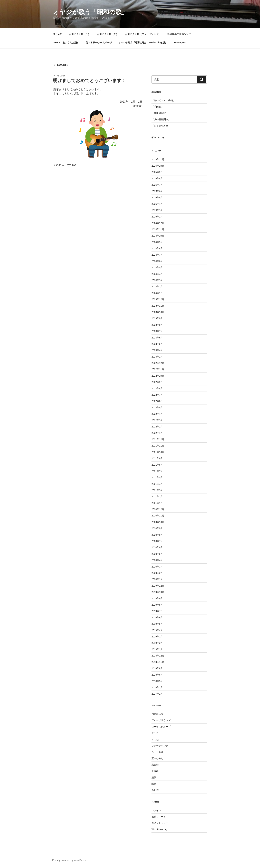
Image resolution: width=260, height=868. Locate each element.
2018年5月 (157, 681)
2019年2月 (157, 643)
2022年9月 (157, 382)
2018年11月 (158, 662)
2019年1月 (157, 649)
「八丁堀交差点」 (161, 126)
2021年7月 (157, 471)
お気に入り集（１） (80, 34)
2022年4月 (157, 414)
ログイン (156, 810)
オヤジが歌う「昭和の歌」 (91, 12)
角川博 (155, 790)
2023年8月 (157, 325)
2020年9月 (157, 528)
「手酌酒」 (157, 107)
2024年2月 (157, 287)
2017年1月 (157, 694)
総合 (154, 784)
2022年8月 (157, 388)
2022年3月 (157, 420)
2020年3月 (157, 567)
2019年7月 (157, 611)
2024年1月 (157, 293)
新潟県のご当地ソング (179, 34)
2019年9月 (157, 598)
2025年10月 (158, 166)
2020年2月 (157, 573)
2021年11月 (158, 446)
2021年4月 (157, 484)
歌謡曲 (155, 771)
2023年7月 (157, 331)
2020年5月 (157, 554)
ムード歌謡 (157, 752)
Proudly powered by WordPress (69, 860)
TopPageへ (180, 43)
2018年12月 (158, 656)
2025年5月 (157, 198)
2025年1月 (157, 217)
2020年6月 (157, 547)
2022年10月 (158, 376)
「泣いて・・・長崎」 (163, 100)
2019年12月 (158, 586)
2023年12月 (158, 299)
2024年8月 (157, 248)
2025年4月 (157, 204)
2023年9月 (157, 318)
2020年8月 (157, 535)
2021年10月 (158, 452)
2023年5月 (157, 344)
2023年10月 (158, 312)
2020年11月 (158, 516)
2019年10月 (158, 592)
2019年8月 (157, 605)
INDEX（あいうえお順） (66, 43)
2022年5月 (157, 408)
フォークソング (160, 746)
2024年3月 (157, 280)
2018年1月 (157, 687)
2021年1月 (157, 503)
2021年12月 (158, 439)
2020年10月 (158, 522)
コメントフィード (161, 823)
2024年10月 (158, 236)
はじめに (58, 34)
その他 (155, 739)
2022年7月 (157, 395)
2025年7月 (157, 185)
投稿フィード (159, 817)
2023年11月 (158, 306)
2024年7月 (157, 255)
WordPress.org (159, 829)
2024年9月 (157, 242)
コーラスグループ (161, 727)
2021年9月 (157, 458)
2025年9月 (157, 172)
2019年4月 (157, 630)
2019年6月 (157, 618)
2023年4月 (157, 350)
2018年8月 (157, 668)
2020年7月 (157, 541)
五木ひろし (157, 758)
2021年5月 (157, 477)
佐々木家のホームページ (99, 43)
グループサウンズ (161, 720)
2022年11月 (158, 369)
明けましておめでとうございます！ (89, 80)
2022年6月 (157, 401)
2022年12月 (158, 363)
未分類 (155, 765)
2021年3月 (157, 490)
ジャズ (155, 733)
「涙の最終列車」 (161, 119)
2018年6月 (157, 675)
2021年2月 (157, 497)
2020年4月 (157, 560)
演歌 (154, 777)
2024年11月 (158, 229)
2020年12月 (158, 509)
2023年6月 (157, 338)
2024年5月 (157, 267)
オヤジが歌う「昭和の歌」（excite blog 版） (143, 43)
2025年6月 (157, 191)
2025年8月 (157, 179)
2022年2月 (157, 427)
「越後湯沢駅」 (160, 113)
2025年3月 (157, 210)
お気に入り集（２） (108, 34)
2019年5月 (157, 624)
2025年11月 (158, 159)
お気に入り (157, 714)
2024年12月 (158, 223)
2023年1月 (157, 357)
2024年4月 (157, 274)
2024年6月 (157, 261)
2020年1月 (157, 579)
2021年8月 (157, 465)
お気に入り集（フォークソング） (143, 34)
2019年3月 (157, 637)
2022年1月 (157, 433)
